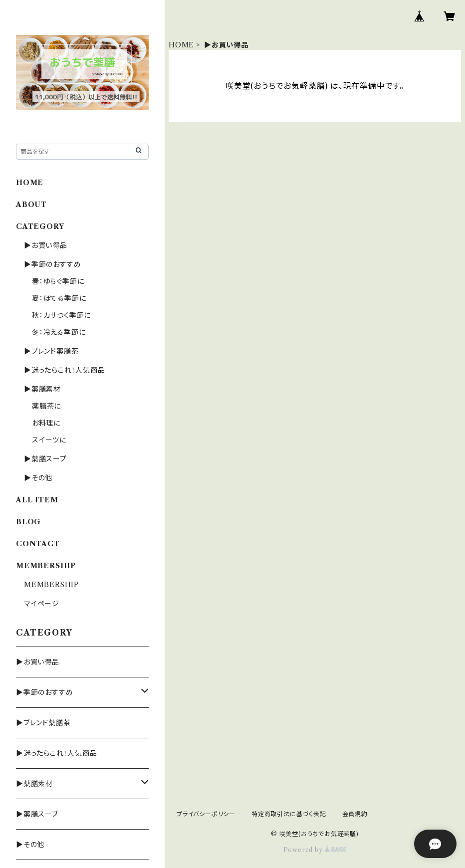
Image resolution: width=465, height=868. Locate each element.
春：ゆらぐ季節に (58, 281)
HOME (181, 45)
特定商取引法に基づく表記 (289, 814)
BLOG (28, 522)
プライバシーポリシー (206, 814)
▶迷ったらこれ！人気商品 (65, 370)
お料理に (46, 423)
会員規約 (355, 814)
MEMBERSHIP (51, 585)
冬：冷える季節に (59, 332)
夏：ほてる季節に (59, 298)
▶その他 (38, 478)
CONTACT (38, 544)
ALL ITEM (37, 500)
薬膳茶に (46, 406)
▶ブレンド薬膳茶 (51, 351)
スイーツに (49, 440)
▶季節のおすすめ (52, 264)
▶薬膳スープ (45, 459)
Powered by (315, 850)
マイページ (42, 604)
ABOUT (31, 205)
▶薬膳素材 (42, 389)
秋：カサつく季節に (61, 315)
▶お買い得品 (46, 245)
